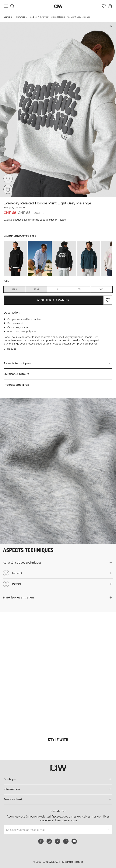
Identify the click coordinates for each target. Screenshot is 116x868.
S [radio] (14, 289)
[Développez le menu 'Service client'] (58, 799)
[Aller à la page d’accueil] (58, 6)
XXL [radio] (102, 289)
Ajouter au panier (53, 300)
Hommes (21, 17)
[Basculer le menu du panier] (110, 6)
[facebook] (41, 841)
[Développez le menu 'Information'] (58, 789)
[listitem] (16, 259)
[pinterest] (58, 841)
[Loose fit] (8, 179)
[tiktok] (66, 841)
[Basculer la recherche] (12, 6)
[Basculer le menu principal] (6, 6)
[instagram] (49, 841)
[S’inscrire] (107, 830)
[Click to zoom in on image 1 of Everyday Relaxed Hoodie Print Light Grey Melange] (58, 109)
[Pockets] (8, 189)
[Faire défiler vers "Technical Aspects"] (58, 363)
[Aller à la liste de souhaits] (104, 6)
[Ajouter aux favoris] (108, 300)
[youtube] (74, 841)
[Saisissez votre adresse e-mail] (53, 830)
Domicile (8, 17)
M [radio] (36, 289)
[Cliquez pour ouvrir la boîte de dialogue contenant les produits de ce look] (29, 641)
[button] (58, 374)
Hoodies (33, 17)
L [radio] (58, 289)
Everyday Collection (15, 208)
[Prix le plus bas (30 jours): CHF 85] (43, 213)
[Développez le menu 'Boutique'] (58, 779)
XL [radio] (80, 289)
